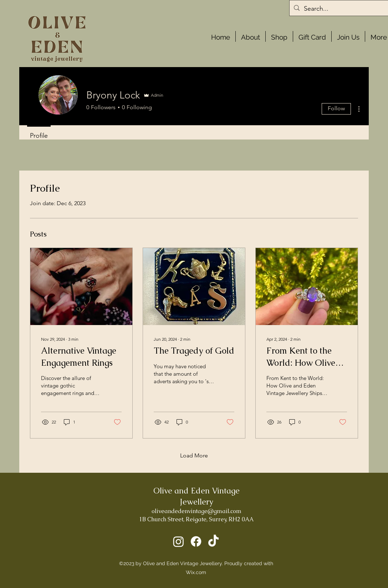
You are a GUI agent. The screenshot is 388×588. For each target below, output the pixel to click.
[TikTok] (213, 541)
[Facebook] (196, 541)
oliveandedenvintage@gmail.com (196, 511)
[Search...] (343, 9)
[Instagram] (178, 541)
